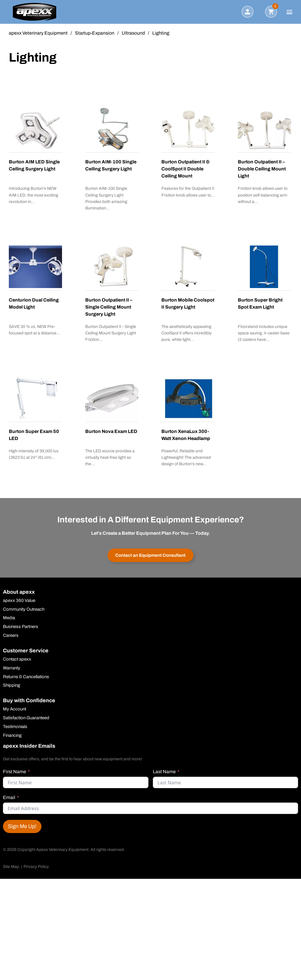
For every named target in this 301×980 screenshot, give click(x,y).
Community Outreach (26, 612)
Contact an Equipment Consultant (151, 557)
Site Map (11, 874)
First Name (15, 779)
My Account (15, 715)
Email (9, 805)
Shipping (12, 691)
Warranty (12, 673)
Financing (13, 742)
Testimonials (16, 733)
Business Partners (22, 631)
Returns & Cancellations (28, 682)
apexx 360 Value (20, 603)
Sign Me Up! (22, 834)
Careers (11, 640)
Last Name (164, 779)
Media (10, 622)
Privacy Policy (36, 874)
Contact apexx (18, 664)
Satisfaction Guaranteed (29, 724)
